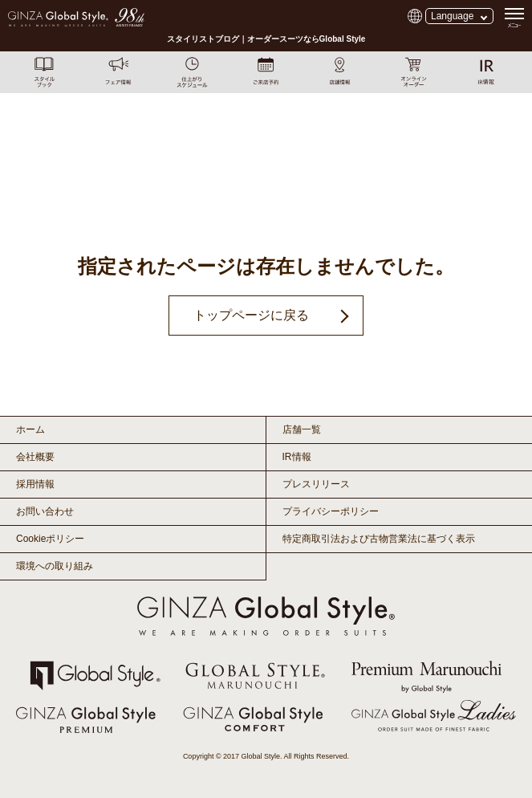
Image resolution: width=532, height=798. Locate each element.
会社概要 (35, 457)
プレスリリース (316, 484)
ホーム (30, 430)
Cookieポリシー (50, 539)
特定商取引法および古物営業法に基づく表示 (379, 539)
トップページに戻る (251, 315)
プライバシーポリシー (331, 511)
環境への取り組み (55, 566)
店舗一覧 (302, 430)
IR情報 (297, 457)
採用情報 (35, 484)
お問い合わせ (45, 511)
